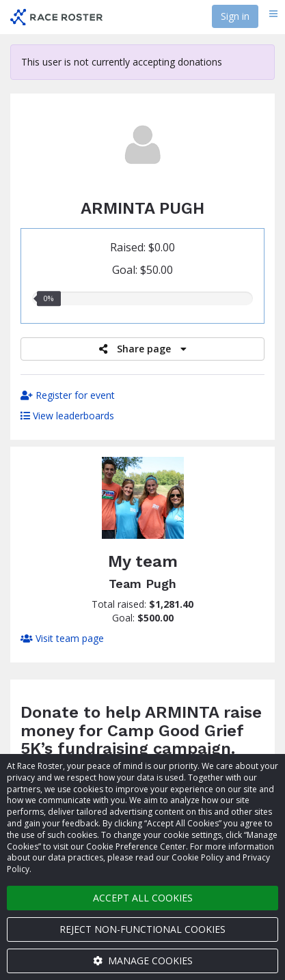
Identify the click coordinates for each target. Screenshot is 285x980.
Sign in (235, 16)
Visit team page (62, 638)
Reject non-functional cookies (142, 929)
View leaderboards (67, 416)
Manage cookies (143, 961)
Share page (143, 349)
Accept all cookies (143, 898)
